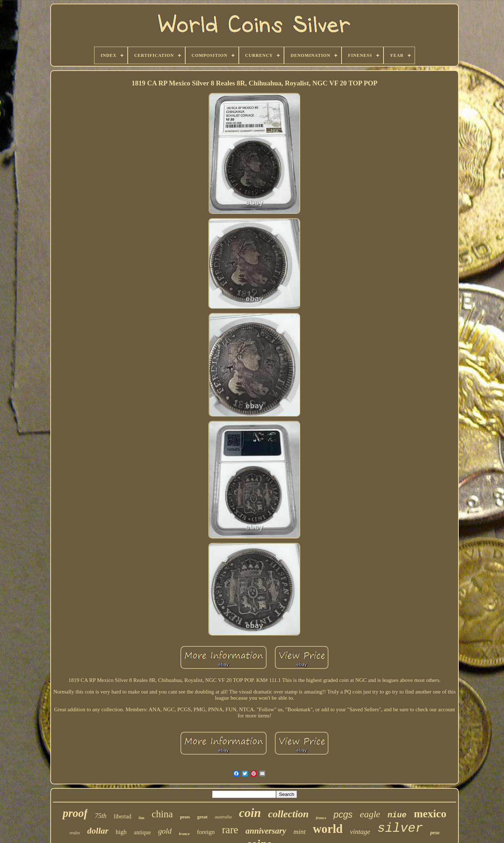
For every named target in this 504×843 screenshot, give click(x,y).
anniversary (266, 831)
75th (101, 816)
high (121, 832)
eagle (370, 814)
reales (75, 833)
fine (141, 818)
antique (142, 832)
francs (321, 818)
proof (75, 813)
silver (400, 829)
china (162, 814)
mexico (430, 814)
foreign (206, 832)
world (328, 829)
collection (288, 814)
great (202, 817)
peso (435, 833)
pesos (185, 817)
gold (165, 831)
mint (300, 832)
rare (230, 830)
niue (397, 815)
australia (223, 817)
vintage (360, 832)
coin (250, 813)
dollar (98, 831)
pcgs (343, 814)
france (184, 834)
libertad (122, 816)
